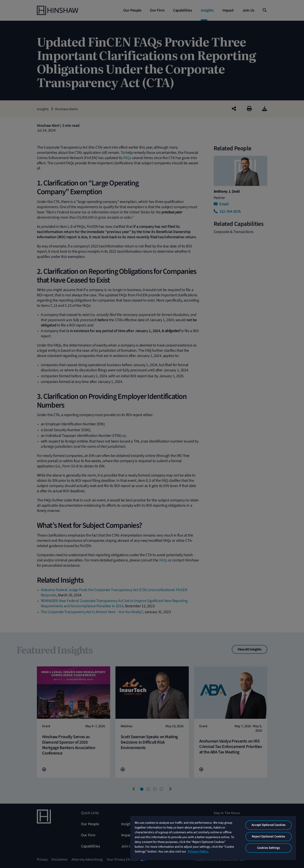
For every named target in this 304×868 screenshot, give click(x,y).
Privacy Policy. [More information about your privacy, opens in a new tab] (198, 852)
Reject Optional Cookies (268, 836)
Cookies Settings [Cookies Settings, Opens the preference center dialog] (269, 848)
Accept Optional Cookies (269, 825)
